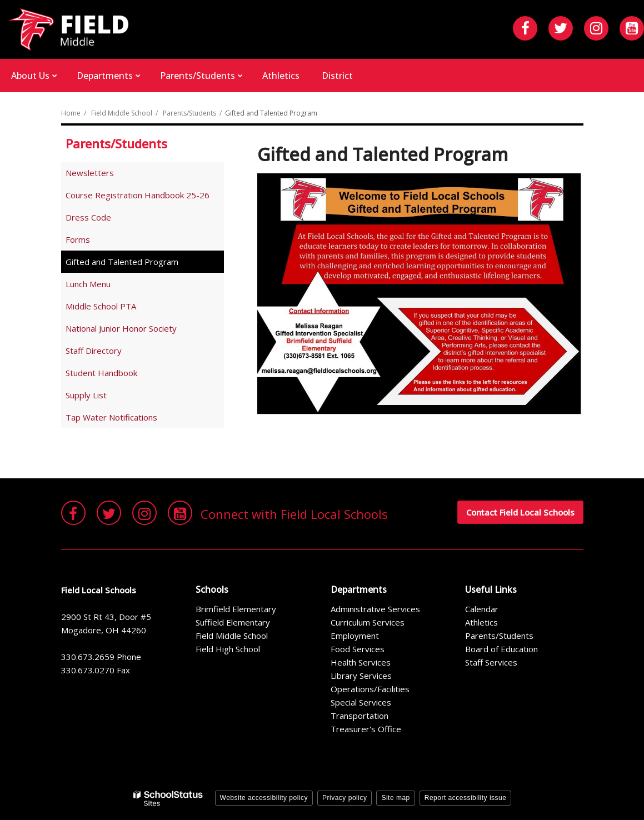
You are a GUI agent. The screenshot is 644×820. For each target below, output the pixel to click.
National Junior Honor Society (121, 328)
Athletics (481, 622)
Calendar (482, 609)
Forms (78, 239)
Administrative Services (375, 609)
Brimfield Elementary (236, 609)
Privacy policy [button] (345, 798)
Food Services (358, 649)
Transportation (360, 716)
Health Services (361, 662)
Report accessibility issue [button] (466, 798)
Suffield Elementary (233, 622)
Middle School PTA (101, 306)
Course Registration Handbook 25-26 (145, 197)
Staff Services (491, 662)
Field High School (228, 649)
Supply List (102, 397)
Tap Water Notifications (111, 417)
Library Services (361, 676)
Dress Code (104, 219)
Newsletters (90, 173)
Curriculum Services (368, 622)
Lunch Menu (88, 284)
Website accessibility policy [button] (264, 798)
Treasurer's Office (366, 729)
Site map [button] (395, 798)
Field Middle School (122, 113)
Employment (355, 636)
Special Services (361, 702)
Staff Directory (94, 351)
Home (71, 113)
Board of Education (501, 649)
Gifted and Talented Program (122, 262)
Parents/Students (189, 113)
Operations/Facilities (370, 689)
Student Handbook (117, 375)
